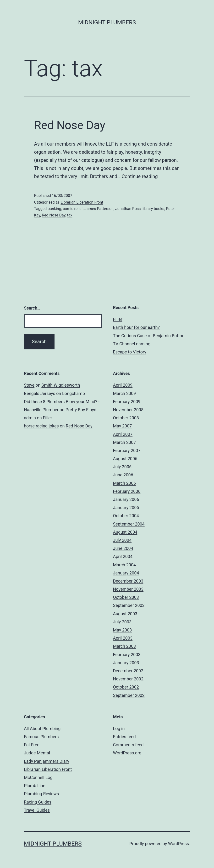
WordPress (178, 844)
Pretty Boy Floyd (81, 410)
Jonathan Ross (128, 209)
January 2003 (126, 663)
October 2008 (126, 418)
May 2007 (123, 426)
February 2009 (127, 402)
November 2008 (128, 410)
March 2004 (125, 565)
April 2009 (123, 385)
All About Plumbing (42, 729)
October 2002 (126, 687)
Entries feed (124, 737)
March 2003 (125, 646)
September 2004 (129, 524)
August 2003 (125, 614)
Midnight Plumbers (107, 22)
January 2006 (126, 499)
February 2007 (127, 450)
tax (70, 215)
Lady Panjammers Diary (47, 761)
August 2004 (125, 532)
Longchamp (74, 393)
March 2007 (125, 442)
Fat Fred (32, 745)
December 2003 (128, 581)
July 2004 (122, 540)
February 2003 (127, 655)
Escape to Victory (130, 352)
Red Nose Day (70, 125)
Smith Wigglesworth (61, 385)
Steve (29, 385)
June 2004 (123, 548)
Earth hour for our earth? (137, 327)
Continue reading (140, 176)
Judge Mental (37, 753)
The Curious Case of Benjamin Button (149, 336)
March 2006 (125, 483)
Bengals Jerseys (40, 393)
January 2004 (126, 573)
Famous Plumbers (41, 737)
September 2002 (129, 695)
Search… (32, 308)
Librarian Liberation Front (82, 202)
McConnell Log (38, 777)
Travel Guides (37, 810)
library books (153, 209)
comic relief (73, 209)
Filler (118, 319)
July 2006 (122, 467)
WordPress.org (127, 753)
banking (54, 209)
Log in (119, 729)
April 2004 (123, 556)
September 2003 (129, 605)
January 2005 (126, 508)
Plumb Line (35, 786)
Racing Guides (38, 802)
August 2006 (125, 459)
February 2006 (127, 491)
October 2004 (126, 516)
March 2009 (125, 393)
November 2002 (128, 679)
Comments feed (128, 745)
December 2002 (128, 671)
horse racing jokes (41, 426)
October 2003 (126, 597)
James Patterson (99, 209)
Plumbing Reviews (41, 794)
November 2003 (128, 589)
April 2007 (123, 434)
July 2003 (122, 622)
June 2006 (123, 475)
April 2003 (123, 638)
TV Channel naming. (132, 344)
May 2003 (123, 630)
